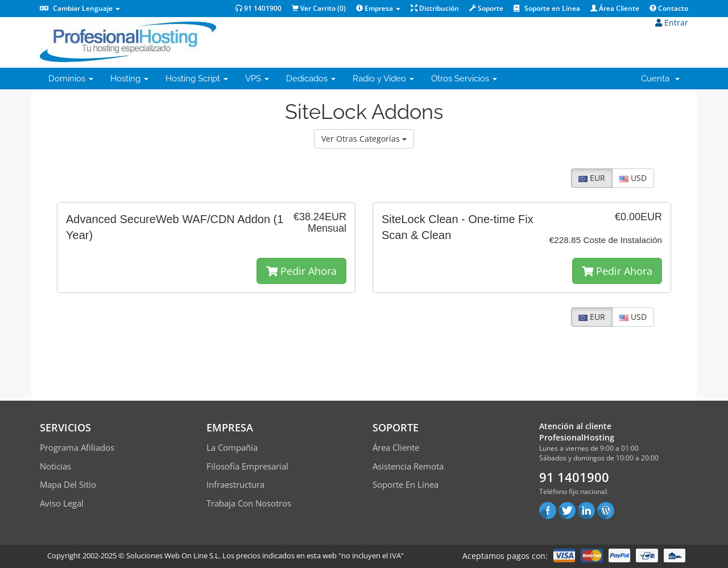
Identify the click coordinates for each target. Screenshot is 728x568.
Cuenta (660, 79)
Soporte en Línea (547, 8)
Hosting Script (197, 79)
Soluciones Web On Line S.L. (173, 555)
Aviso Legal (62, 503)
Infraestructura (235, 484)
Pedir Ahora (301, 271)
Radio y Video (383, 79)
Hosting (129, 79)
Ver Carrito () (319, 8)
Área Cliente (615, 8)
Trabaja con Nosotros (249, 503)
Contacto (669, 8)
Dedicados (311, 79)
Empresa (378, 8)
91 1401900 (258, 8)
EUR (592, 178)
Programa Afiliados (77, 447)
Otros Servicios (464, 79)
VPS (257, 79)
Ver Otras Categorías (364, 139)
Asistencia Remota (408, 466)
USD (633, 178)
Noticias (55, 466)
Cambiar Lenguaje (80, 8)
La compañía (232, 447)
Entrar (672, 22)
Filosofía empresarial (247, 466)
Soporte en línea (406, 484)
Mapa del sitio (68, 484)
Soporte (486, 8)
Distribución (435, 8)
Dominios (71, 79)
